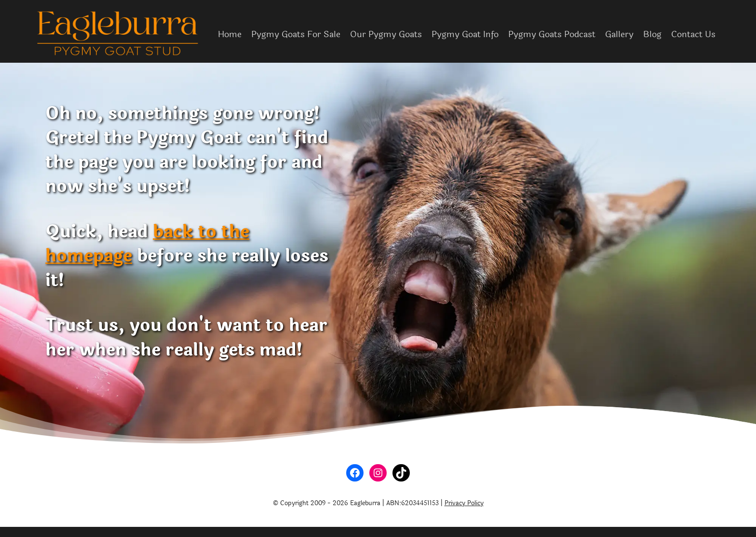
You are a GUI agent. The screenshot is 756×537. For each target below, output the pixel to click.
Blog (652, 34)
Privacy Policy (464, 503)
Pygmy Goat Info (465, 34)
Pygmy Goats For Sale (296, 34)
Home (230, 34)
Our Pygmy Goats (386, 34)
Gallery (619, 34)
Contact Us (693, 34)
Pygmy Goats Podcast (552, 34)
